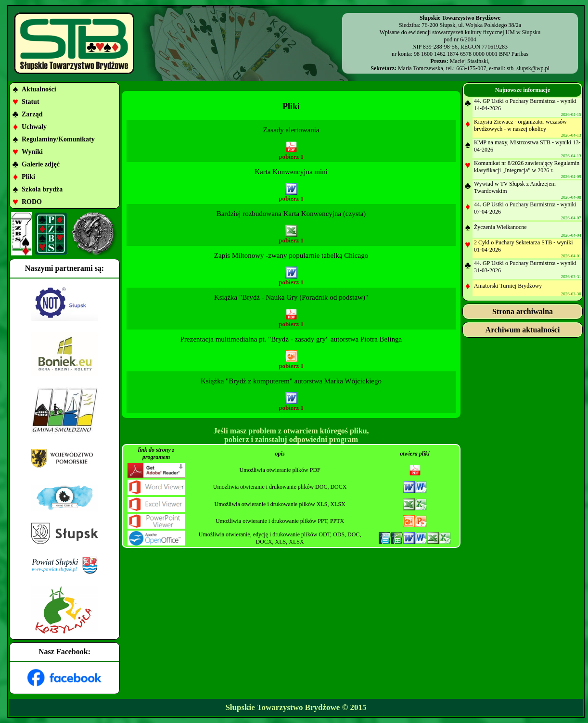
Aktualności (39, 89)
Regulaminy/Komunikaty (58, 139)
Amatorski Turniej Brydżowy (508, 286)
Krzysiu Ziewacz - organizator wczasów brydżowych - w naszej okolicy (520, 125)
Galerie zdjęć (41, 164)
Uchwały (34, 127)
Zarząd (32, 114)
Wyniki (32, 152)
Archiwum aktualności (523, 330)
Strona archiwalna (523, 311)
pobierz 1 (291, 157)
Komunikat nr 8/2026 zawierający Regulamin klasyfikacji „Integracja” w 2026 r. (527, 167)
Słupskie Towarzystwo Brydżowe (282, 707)
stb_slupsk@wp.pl (528, 68)
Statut (31, 102)
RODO (32, 202)
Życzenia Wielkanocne (500, 227)
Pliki (28, 177)
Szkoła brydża (42, 189)
